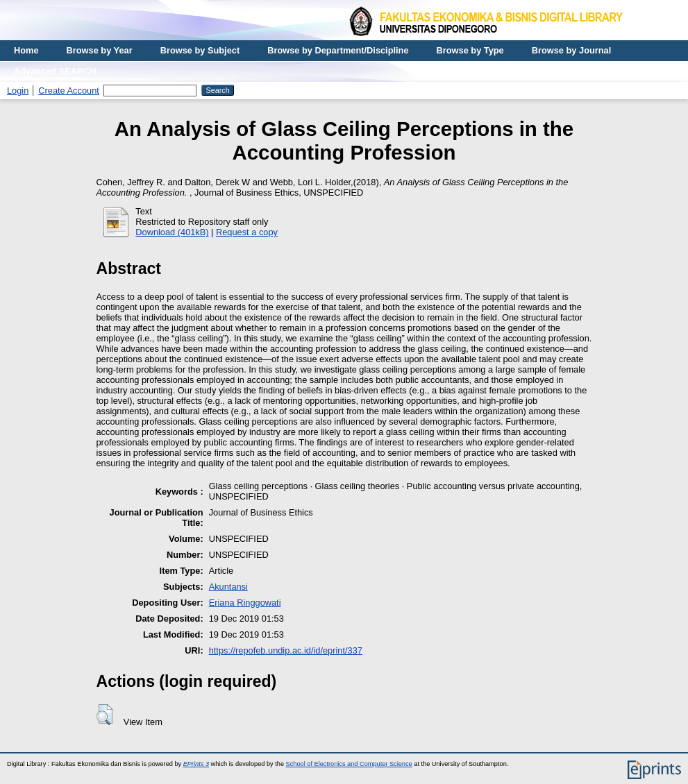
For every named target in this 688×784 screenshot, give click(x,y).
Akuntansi (228, 587)
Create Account (69, 91)
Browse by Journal (572, 50)
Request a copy (247, 232)
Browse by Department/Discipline (338, 50)
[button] (104, 715)
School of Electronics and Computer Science (349, 764)
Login (18, 91)
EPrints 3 (196, 764)
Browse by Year (100, 50)
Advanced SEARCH (55, 71)
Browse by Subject (200, 50)
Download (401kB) (172, 232)
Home (26, 50)
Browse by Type (470, 50)
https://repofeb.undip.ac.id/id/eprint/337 (286, 650)
